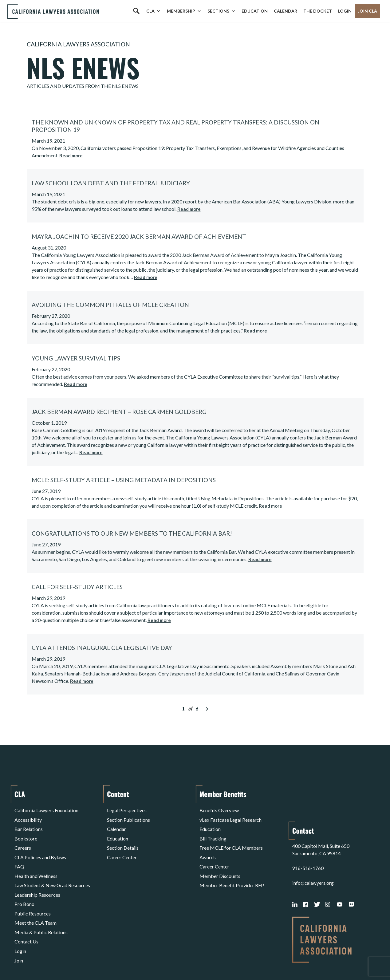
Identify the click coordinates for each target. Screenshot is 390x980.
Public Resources (33, 890)
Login (345, 11)
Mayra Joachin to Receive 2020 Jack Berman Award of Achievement (139, 236)
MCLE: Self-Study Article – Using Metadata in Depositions (124, 480)
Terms (41, 960)
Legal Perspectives (127, 809)
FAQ (19, 854)
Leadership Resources (37, 876)
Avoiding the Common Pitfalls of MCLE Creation (110, 305)
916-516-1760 (308, 834)
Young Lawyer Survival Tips (76, 358)
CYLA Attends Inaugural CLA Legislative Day (102, 648)
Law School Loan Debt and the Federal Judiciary (111, 183)
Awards (208, 846)
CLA (154, 11)
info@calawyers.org (313, 848)
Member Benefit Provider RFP (232, 868)
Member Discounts (220, 861)
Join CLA (367, 11)
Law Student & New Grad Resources (52, 868)
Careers (23, 839)
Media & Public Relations (41, 905)
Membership (184, 11)
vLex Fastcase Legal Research (230, 817)
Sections (221, 11)
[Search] (136, 11)
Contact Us (26, 913)
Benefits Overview (219, 809)
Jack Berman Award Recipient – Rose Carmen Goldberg (119, 412)
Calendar (286, 11)
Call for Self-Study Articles (77, 587)
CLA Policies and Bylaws (40, 846)
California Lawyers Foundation (46, 809)
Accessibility (28, 817)
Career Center (122, 846)
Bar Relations (29, 824)
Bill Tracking (213, 831)
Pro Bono (24, 883)
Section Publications (128, 817)
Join (19, 927)
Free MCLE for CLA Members (231, 839)
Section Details (123, 839)
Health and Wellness (36, 861)
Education (255, 11)
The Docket (318, 11)
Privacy (65, 960)
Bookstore (26, 831)
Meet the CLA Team (35, 898)
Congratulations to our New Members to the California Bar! (132, 533)
